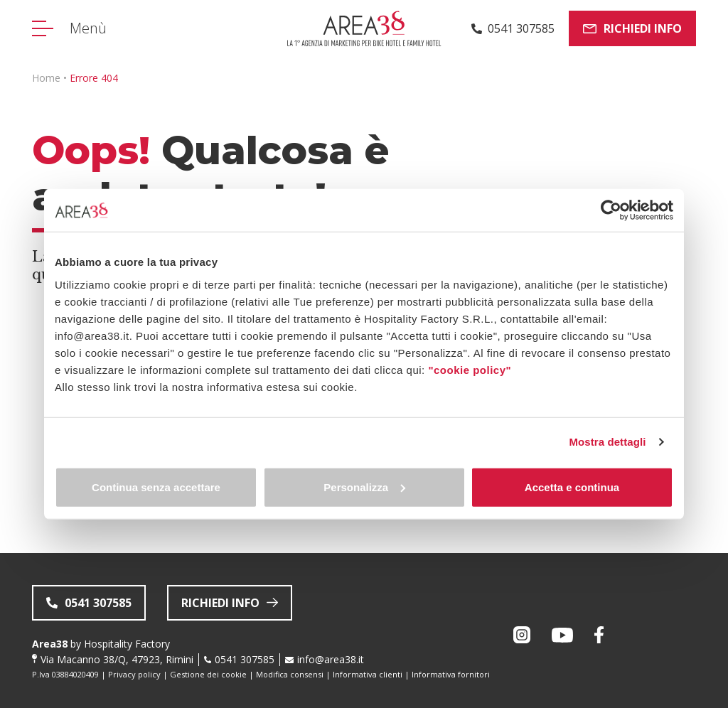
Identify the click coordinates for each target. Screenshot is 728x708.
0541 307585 (245, 659)
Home (46, 78)
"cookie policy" (470, 369)
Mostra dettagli (607, 442)
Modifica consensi (290, 674)
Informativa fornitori (451, 674)
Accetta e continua (572, 487)
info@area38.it (331, 659)
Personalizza (364, 487)
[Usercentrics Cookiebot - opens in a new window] (611, 210)
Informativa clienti (368, 674)
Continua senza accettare (156, 487)
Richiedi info (632, 28)
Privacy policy (134, 674)
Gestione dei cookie (208, 674)
